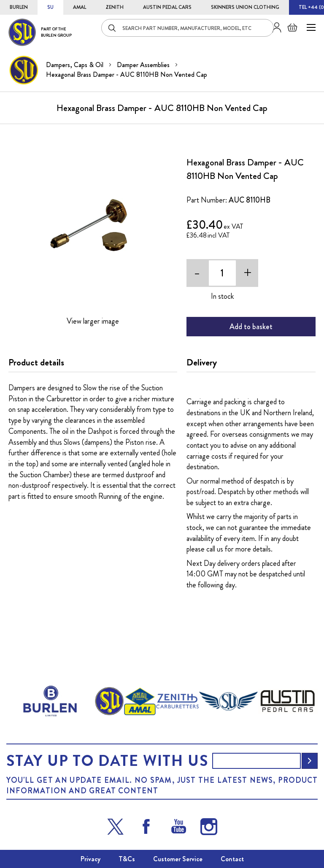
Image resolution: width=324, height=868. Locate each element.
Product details (36, 362)
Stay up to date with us (107, 761)
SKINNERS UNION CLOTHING (245, 7)
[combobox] (188, 28)
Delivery (202, 362)
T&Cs (127, 859)
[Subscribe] (310, 761)
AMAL (80, 7)
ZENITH (115, 7)
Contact (232, 859)
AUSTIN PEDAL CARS (167, 7)
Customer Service (178, 859)
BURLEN (19, 7)
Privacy (90, 859)
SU (50, 7)
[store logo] (40, 32)
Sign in (274, 27)
